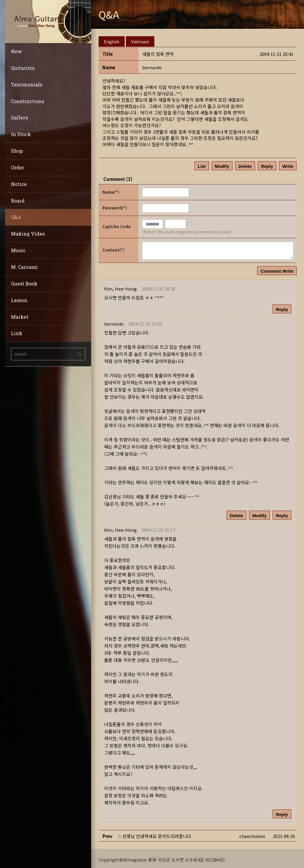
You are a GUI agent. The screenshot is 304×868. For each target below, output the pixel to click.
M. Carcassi (24, 267)
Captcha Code (117, 224)
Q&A (16, 217)
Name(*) (111, 190)
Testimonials (27, 85)
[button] (121, 287)
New (16, 51)
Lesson (19, 300)
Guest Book (24, 284)
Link (17, 333)
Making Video (28, 234)
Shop (17, 151)
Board (18, 201)
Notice (19, 184)
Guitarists (23, 68)
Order (18, 167)
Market (20, 317)
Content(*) (113, 248)
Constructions (28, 101)
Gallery (20, 117)
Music (18, 250)
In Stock (21, 134)
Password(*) (115, 206)
